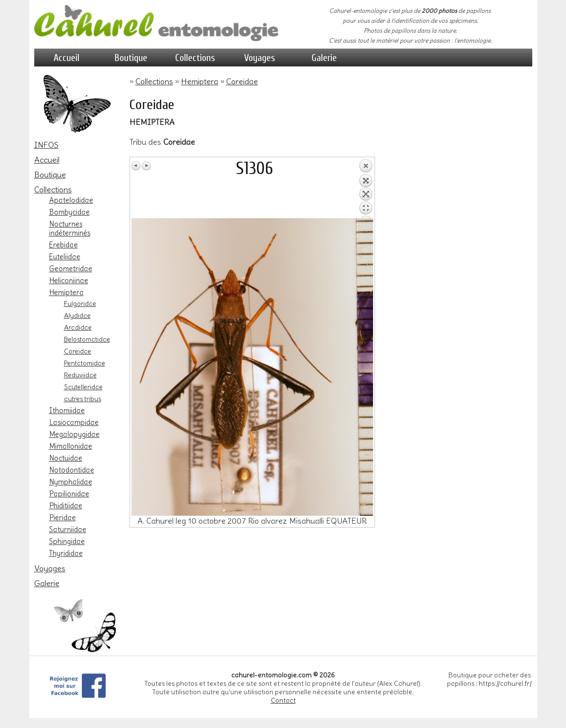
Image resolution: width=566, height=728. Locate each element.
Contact (283, 700)
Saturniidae (68, 530)
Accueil (66, 58)
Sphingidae (67, 542)
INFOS (46, 145)
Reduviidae (80, 375)
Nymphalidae (71, 482)
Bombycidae (69, 212)
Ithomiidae (67, 411)
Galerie (324, 58)
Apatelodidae (71, 200)
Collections (195, 58)
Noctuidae (66, 458)
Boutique (131, 58)
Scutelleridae (83, 387)
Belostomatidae (87, 339)
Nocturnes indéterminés (70, 229)
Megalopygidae (74, 434)
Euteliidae (65, 257)
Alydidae (77, 315)
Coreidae (78, 351)
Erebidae (63, 245)
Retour (366, 188)
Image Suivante (146, 166)
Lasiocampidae (74, 423)
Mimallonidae (71, 446)
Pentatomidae (85, 363)
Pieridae (63, 518)
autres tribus (83, 399)
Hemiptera (66, 293)
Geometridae (71, 269)
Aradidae (78, 327)
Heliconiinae (69, 281)
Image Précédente (136, 166)
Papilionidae (69, 494)
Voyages (260, 58)
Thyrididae (66, 553)
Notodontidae (72, 470)
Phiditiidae (66, 506)
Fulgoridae (80, 303)
